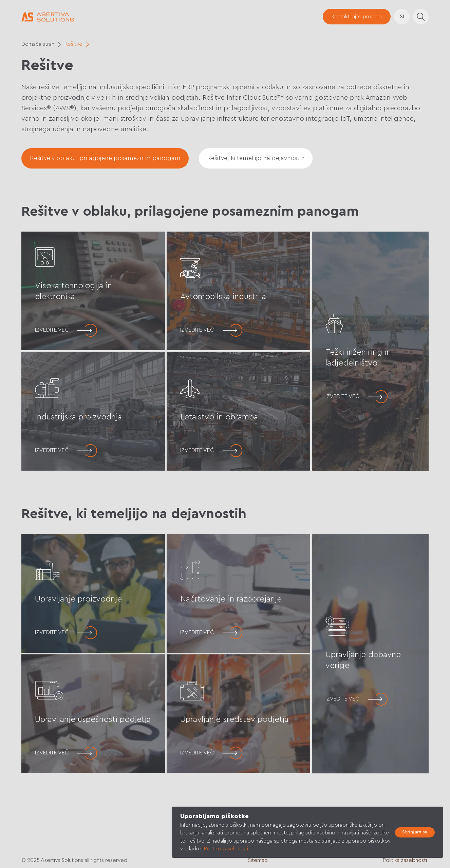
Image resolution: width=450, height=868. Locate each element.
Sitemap (258, 860)
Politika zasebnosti (405, 860)
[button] (357, 17)
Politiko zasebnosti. (227, 849)
